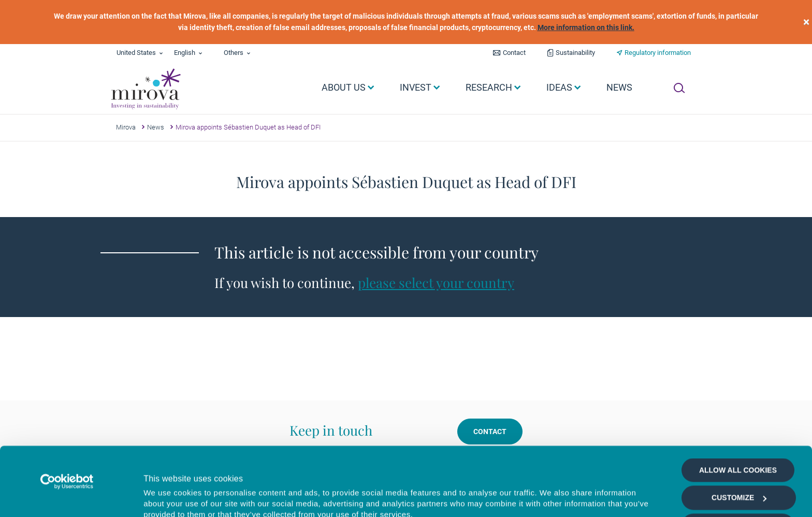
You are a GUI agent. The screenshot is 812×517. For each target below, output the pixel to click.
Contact (514, 53)
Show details (551, 497)
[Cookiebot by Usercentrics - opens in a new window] (67, 417)
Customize (739, 434)
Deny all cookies (738, 489)
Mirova (126, 127)
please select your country (436, 283)
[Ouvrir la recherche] (679, 88)
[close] (806, 22)
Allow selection (738, 461)
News (156, 127)
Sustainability (575, 53)
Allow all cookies (738, 406)
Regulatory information (658, 53)
